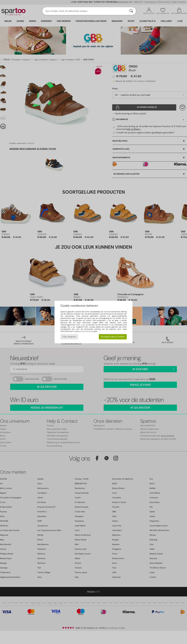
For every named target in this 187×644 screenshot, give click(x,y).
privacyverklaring (86, 331)
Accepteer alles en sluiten (113, 337)
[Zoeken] (131, 11)
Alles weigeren (69, 337)
